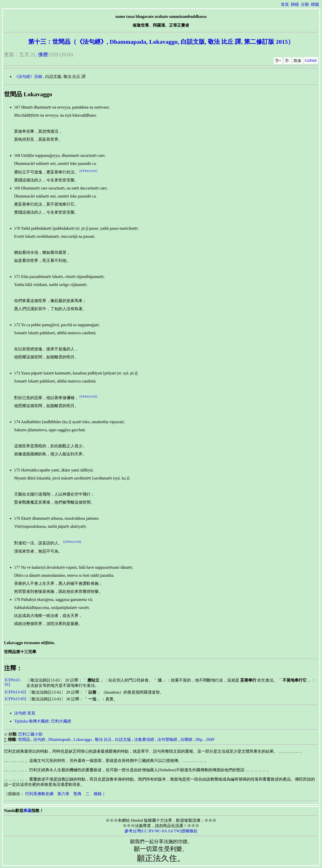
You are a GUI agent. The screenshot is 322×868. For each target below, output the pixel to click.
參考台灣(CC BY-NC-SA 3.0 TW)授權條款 (161, 831)
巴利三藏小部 (30, 734)
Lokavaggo (83, 739)
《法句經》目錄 (28, 77)
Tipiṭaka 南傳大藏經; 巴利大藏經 (43, 721)
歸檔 (295, 4)
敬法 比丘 (103, 739)
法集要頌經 (144, 739)
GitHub (311, 60)
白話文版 (123, 739)
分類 (305, 4)
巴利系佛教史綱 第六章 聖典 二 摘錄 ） (66, 794)
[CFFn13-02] (88, 396)
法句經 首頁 (25, 713)
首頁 (285, 4)
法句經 (39, 739)
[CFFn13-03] (72, 542)
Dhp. (199, 739)
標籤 (315, 4)
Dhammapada (59, 739)
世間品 (24, 739)
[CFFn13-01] (88, 171)
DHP (210, 739)
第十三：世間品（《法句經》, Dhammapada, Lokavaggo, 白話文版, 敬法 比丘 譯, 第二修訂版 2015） (161, 42)
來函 (27, 811)
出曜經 (186, 739)
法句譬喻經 (167, 739)
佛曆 (43, 55)
